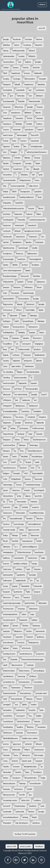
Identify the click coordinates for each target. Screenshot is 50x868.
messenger (22, 502)
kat (4, 315)
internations (32, 733)
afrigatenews (25, 180)
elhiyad (17, 231)
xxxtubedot (19, 558)
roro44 (22, 795)
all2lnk (15, 265)
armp (19, 496)
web (28, 569)
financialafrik (37, 473)
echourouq (8, 310)
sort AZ (42, 28)
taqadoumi (16, 73)
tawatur (27, 597)
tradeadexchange (33, 485)
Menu (43, 5)
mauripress (16, 113)
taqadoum (7, 118)
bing (5, 349)
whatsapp (34, 445)
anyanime (42, 727)
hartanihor (7, 710)
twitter (26, 67)
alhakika (19, 124)
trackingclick (8, 220)
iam (17, 400)
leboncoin (35, 535)
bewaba (17, 473)
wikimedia (16, 750)
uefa (42, 806)
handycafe (7, 237)
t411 (26, 473)
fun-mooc (20, 417)
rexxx (37, 180)
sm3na (29, 631)
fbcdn (5, 541)
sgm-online (16, 366)
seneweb (17, 129)
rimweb (39, 434)
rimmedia (21, 220)
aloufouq (29, 423)
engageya (39, 344)
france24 (35, 135)
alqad (38, 163)
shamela (14, 659)
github (39, 361)
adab (43, 558)
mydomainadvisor (10, 614)
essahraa (27, 45)
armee (19, 485)
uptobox (37, 349)
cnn (43, 237)
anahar (17, 146)
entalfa (29, 124)
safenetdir (20, 812)
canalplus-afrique (20, 564)
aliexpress (7, 417)
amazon (6, 287)
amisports (28, 361)
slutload (21, 434)
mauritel (19, 637)
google (6, 39)
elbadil (17, 84)
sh (39, 468)
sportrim (38, 496)
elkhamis (7, 547)
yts (31, 580)
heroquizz (15, 293)
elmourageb (22, 135)
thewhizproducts (35, 451)
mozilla (35, 248)
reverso (6, 524)
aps (30, 795)
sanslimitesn (8, 676)
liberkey (30, 727)
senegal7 (7, 704)
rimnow (39, 39)
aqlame (28, 62)
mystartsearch (9, 620)
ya (42, 766)
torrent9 (7, 806)
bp (4, 502)
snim (5, 293)
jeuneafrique (28, 321)
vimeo (17, 440)
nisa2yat (27, 355)
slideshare (33, 609)
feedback (39, 846)
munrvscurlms (9, 383)
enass (6, 750)
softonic (16, 355)
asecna (6, 564)
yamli (5, 665)
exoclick (32, 710)
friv (4, 518)
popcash (7, 507)
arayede (19, 733)
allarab (20, 304)
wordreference (26, 654)
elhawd (32, 51)
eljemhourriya (9, 248)
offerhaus (28, 287)
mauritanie (39, 552)
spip (16, 507)
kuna (16, 755)
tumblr (30, 789)
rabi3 (17, 321)
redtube (34, 502)
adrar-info (25, 800)
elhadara (24, 175)
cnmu (5, 761)
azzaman (15, 338)
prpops (28, 479)
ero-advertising (21, 394)
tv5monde (38, 586)
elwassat (7, 107)
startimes (25, 411)
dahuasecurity (9, 795)
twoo (17, 597)
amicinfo (36, 67)
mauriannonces (9, 468)
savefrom (21, 259)
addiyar (34, 620)
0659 (14, 191)
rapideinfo (21, 575)
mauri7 (40, 129)
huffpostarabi (24, 349)
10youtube (20, 513)
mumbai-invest (9, 654)
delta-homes (24, 671)
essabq (6, 79)
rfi (21, 462)
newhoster (32, 558)
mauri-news (8, 135)
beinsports (33, 327)
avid (32, 468)
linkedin (21, 101)
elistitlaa (36, 276)
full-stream (39, 755)
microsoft (25, 276)
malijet (39, 716)
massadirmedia (16, 518)
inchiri (30, 118)
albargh (36, 169)
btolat (30, 282)
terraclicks (7, 175)
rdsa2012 (19, 203)
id (32, 377)
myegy (34, 564)
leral (40, 197)
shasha (18, 772)
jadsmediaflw (9, 299)
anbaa (13, 428)
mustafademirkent (11, 817)
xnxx (5, 113)
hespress (7, 225)
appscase (17, 744)
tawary (16, 67)
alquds (38, 113)
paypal (15, 586)
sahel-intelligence (30, 547)
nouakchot (18, 169)
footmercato (8, 609)
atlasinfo (39, 45)
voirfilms (19, 569)
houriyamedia (9, 101)
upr (28, 169)
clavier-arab (27, 761)
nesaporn (16, 778)
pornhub (7, 214)
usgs (32, 614)
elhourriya (19, 107)
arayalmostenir (9, 197)
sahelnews (29, 366)
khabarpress (34, 642)
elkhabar (41, 321)
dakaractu (41, 282)
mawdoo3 (32, 225)
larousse (7, 389)
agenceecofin (34, 530)
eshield (25, 507)
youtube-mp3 (41, 693)
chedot (27, 490)
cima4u (6, 766)
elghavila (40, 423)
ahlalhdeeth (40, 355)
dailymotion (32, 253)
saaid (37, 462)
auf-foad (18, 389)
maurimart (7, 637)
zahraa (6, 51)
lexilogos (7, 321)
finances (20, 253)
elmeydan (7, 772)
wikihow (6, 558)
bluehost (28, 688)
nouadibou (7, 344)
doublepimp (8, 727)
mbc (5, 186)
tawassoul (7, 513)
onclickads (40, 90)
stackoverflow (9, 445)
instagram (17, 163)
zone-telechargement (12, 270)
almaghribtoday (30, 766)
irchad (6, 141)
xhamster (33, 237)
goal (41, 175)
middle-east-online (30, 738)
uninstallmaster (34, 524)
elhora (19, 310)
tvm (30, 96)
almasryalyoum (9, 783)
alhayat (39, 744)
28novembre (30, 79)
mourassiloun (9, 62)
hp (15, 451)
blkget (20, 372)
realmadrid (20, 710)
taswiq (6, 361)
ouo (16, 704)
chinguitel (7, 406)
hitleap (15, 535)
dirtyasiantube (30, 778)
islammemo (16, 688)
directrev (7, 597)
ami (20, 62)
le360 (39, 541)
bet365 (15, 541)
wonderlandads (33, 372)
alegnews (7, 423)
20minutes (8, 733)
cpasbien (38, 191)
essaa (5, 586)
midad (6, 191)
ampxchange (28, 293)
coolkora (37, 800)
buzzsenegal (8, 259)
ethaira (17, 158)
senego (28, 163)
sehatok (28, 744)
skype (15, 648)
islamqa (22, 783)
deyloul (6, 169)
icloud (39, 699)
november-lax (9, 682)
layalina (20, 727)
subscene (7, 569)
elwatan (40, 118)
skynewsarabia (32, 389)
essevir (31, 208)
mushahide (8, 90)
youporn (35, 507)
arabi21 (20, 282)
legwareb (23, 383)
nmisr (15, 456)
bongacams (25, 191)
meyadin (43, 79)
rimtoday (21, 96)
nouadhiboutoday (36, 513)
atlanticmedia (34, 101)
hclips (5, 535)
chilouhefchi (8, 282)
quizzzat (6, 631)
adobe (6, 265)
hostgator (38, 772)
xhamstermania (9, 693)
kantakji (32, 575)
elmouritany (8, 496)
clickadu (6, 755)
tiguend (6, 146)
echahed (31, 417)
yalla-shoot (33, 186)
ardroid (15, 761)
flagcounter (8, 304)
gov (12, 96)
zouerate (19, 118)
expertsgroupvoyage (12, 603)
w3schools (26, 648)
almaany (6, 451)
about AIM (12, 846)
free (22, 451)
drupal (28, 462)
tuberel (29, 214)
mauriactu (7, 124)
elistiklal (24, 456)
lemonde (38, 479)
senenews (18, 789)
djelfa (24, 704)
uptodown (29, 129)
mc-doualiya (8, 372)
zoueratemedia (9, 180)
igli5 (5, 428)
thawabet (7, 823)
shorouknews (26, 693)
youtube (28, 39)
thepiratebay (20, 806)
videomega (8, 485)
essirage (17, 79)
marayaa (6, 789)
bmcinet (23, 468)
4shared (17, 287)
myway (40, 107)
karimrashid (8, 575)
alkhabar (34, 315)
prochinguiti (39, 490)
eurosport (26, 344)
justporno (40, 654)
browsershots (19, 327)
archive (25, 265)
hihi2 (5, 73)
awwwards (40, 631)
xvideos (39, 124)
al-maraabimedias (10, 411)
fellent (27, 750)
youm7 (44, 394)
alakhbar (7, 45)
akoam (15, 626)
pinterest (30, 304)
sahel (24, 614)
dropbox (43, 417)
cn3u (5, 479)
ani (35, 400)
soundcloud (8, 721)
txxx (5, 462)
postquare (24, 428)
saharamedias (9, 56)
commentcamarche (37, 220)
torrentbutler (35, 783)
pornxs (6, 744)
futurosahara (24, 299)
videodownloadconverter (14, 208)
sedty (24, 535)
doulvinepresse (39, 440)
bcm (11, 502)
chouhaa (21, 609)
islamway (36, 626)
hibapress (18, 631)
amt (12, 349)
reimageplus (8, 552)
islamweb (18, 214)
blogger (14, 152)
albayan (22, 445)
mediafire (37, 411)
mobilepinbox (9, 332)
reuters (23, 141)
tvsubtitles (8, 716)
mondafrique (37, 456)
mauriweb (35, 141)
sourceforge (19, 524)
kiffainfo (32, 56)
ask (30, 90)
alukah (6, 355)
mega (43, 778)
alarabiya (41, 84)
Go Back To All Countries (25, 834)
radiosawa (7, 580)
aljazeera (7, 158)
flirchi (41, 208)
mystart (16, 766)
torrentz (21, 642)
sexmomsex (39, 750)
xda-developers (22, 823)
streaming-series (10, 800)
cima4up (7, 377)
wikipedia (38, 73)
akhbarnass (20, 406)
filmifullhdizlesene (10, 738)
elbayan (29, 699)
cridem (6, 67)
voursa (6, 129)
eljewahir (14, 315)
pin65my (33, 806)
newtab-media (9, 530)
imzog (5, 338)
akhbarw (40, 96)
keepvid (6, 592)
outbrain (30, 665)
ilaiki (28, 592)
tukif (5, 699)
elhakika (22, 332)
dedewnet (33, 406)
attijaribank (16, 479)
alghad (6, 626)
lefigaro (6, 473)
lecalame (35, 265)
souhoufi (7, 231)
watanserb (19, 225)
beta (14, 141)
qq (38, 580)
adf (33, 175)
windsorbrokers (23, 721)
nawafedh (20, 90)
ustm (5, 366)
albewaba (43, 603)
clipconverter (17, 665)
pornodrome (8, 642)
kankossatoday (20, 377)
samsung (21, 676)
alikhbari (28, 113)
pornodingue (39, 671)
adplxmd (16, 361)
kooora (27, 73)
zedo (41, 710)
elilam (39, 214)
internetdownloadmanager (32, 659)
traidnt (34, 704)
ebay (27, 772)
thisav (26, 440)
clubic (22, 530)
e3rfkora (33, 676)
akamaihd (25, 586)
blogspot (7, 84)
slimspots (26, 755)
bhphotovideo (9, 671)
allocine (40, 518)
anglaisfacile (21, 580)
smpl (30, 434)
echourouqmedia (18, 186)
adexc (42, 332)
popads (34, 383)
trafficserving (38, 428)
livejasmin (23, 620)
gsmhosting (30, 603)
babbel (6, 327)
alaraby (29, 242)
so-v (16, 547)
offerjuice (7, 400)
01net (39, 287)
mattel (6, 242)
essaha (21, 56)
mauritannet (27, 541)
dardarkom (17, 242)
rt (22, 152)
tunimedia (7, 812)
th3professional (24, 552)
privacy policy (26, 846)
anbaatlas (7, 203)
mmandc (39, 761)
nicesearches (24, 682)
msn (5, 152)
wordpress (8, 253)
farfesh (31, 812)
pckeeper (40, 242)
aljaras (28, 496)
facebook (17, 39)
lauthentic (18, 592)
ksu (30, 716)
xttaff (13, 462)
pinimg (25, 817)
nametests (20, 237)
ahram (6, 456)
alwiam (6, 163)
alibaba (27, 158)
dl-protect (37, 338)
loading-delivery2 (27, 197)
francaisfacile (17, 699)
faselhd (29, 518)
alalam (28, 270)
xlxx (5, 659)
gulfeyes (41, 637)
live (4, 96)
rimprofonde (8, 434)
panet (6, 490)
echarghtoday (36, 146)
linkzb (34, 817)
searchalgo (30, 310)
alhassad (7, 394)
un (17, 344)
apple (41, 310)
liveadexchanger (10, 276)
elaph (24, 315)
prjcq (5, 688)
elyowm (37, 569)
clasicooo (16, 490)
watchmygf (23, 248)
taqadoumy (29, 84)
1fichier (25, 626)
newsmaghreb (35, 259)
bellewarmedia (19, 51)
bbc (25, 146)
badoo (6, 778)
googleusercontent (33, 231)
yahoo (17, 45)
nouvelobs (38, 682)
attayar (37, 158)
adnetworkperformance (37, 152)
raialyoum (26, 400)
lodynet (30, 637)
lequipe (32, 332)
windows (36, 823)
